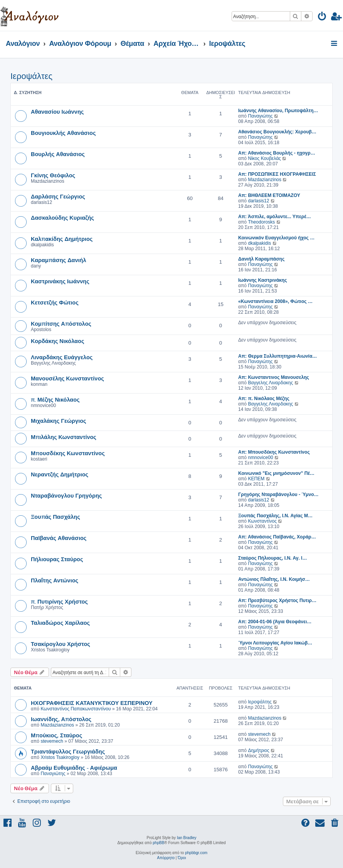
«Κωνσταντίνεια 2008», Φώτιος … (275, 301)
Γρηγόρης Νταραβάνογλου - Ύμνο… (278, 495)
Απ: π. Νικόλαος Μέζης (264, 399)
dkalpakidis (259, 243)
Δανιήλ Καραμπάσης (261, 259)
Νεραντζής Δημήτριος (60, 474)
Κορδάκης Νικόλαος (57, 341)
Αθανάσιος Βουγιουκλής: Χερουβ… (277, 132)
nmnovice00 (260, 458)
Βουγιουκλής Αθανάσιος (63, 133)
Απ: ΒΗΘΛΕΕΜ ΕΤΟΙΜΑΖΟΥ (269, 195)
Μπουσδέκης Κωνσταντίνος (68, 453)
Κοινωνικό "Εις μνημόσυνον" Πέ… (276, 473)
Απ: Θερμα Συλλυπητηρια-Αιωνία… (277, 356)
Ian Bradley (187, 838)
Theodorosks (261, 222)
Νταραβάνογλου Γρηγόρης (66, 495)
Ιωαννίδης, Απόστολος (61, 719)
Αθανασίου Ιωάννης (57, 111)
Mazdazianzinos (265, 180)
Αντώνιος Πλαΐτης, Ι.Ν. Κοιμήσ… (274, 579)
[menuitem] (322, 18)
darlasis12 (258, 201)
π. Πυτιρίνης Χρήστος (59, 601)
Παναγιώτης (260, 116)
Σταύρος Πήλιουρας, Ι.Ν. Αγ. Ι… (273, 558)
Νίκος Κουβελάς (264, 158)
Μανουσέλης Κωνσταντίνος (67, 378)
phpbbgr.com (196, 853)
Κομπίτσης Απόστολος (61, 323)
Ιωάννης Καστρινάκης (262, 280)
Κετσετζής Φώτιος (55, 302)
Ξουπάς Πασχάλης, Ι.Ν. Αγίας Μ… (275, 516)
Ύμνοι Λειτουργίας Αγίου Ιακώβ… (275, 643)
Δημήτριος (258, 750)
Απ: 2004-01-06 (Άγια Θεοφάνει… (275, 622)
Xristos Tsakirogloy (60, 757)
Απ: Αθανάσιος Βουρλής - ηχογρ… (277, 153)
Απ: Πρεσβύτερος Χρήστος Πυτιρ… (277, 601)
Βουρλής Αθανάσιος (58, 154)
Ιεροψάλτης (260, 702)
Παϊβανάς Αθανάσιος (59, 538)
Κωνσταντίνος (262, 521)
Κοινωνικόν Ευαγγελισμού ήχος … (276, 238)
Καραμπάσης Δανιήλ (59, 260)
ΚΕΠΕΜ (256, 479)
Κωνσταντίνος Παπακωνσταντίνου (76, 709)
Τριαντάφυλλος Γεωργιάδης (68, 751)
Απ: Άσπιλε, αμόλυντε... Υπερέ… (275, 217)
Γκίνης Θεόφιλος (53, 175)
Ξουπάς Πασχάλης (55, 516)
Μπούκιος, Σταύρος (56, 735)
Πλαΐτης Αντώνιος (55, 580)
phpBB (158, 843)
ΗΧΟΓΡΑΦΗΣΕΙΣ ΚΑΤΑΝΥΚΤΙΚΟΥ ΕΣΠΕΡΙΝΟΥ (92, 703)
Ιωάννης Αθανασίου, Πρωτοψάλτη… (278, 111)
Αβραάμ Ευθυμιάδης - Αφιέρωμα (74, 767)
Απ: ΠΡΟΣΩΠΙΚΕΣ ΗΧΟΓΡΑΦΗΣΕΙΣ (277, 174)
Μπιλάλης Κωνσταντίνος (64, 437)
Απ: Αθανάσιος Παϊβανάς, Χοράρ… (277, 537)
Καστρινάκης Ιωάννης (60, 281)
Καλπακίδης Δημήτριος (62, 239)
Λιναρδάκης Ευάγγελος (62, 357)
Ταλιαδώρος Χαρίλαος (60, 622)
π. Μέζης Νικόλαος (55, 399)
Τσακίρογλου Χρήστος (61, 644)
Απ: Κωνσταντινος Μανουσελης (274, 377)
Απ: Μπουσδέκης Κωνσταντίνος (274, 452)
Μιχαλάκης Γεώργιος (59, 421)
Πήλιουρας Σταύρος (57, 559)
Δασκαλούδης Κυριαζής (62, 217)
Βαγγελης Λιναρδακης (270, 383)
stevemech (52, 741)
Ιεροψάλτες (31, 76)
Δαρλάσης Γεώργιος (58, 196)
